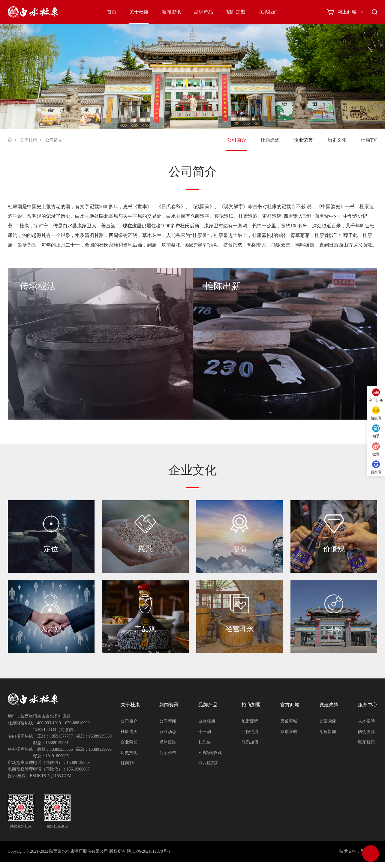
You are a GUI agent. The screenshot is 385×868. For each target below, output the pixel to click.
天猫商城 (289, 721)
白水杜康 (207, 721)
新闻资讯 (171, 12)
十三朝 (205, 732)
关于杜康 (139, 12)
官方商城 (290, 705)
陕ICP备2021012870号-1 (149, 851)
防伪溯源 (366, 732)
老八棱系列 (209, 763)
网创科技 (369, 851)
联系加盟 (250, 742)
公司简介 (236, 140)
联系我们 (268, 12)
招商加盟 (236, 12)
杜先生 (205, 742)
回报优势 (250, 732)
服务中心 (368, 705)
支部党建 (328, 721)
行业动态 (168, 732)
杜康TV (369, 140)
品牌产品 (203, 12)
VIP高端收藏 (210, 753)
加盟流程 (250, 721)
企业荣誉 (303, 140)
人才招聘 (366, 721)
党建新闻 (328, 732)
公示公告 (168, 753)
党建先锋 (329, 705)
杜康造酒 (270, 140)
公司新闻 (168, 721)
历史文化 (337, 140)
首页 (112, 12)
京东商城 (289, 732)
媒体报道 (168, 742)
